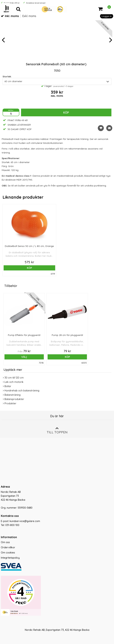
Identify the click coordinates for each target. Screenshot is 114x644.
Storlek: (7, 76)
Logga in (107, 16)
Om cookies (8, 553)
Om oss (5, 542)
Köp (66, 113)
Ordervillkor (8, 547)
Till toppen (57, 430)
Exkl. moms (29, 16)
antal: (11, 110)
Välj (24, 357)
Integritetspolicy (10, 558)
